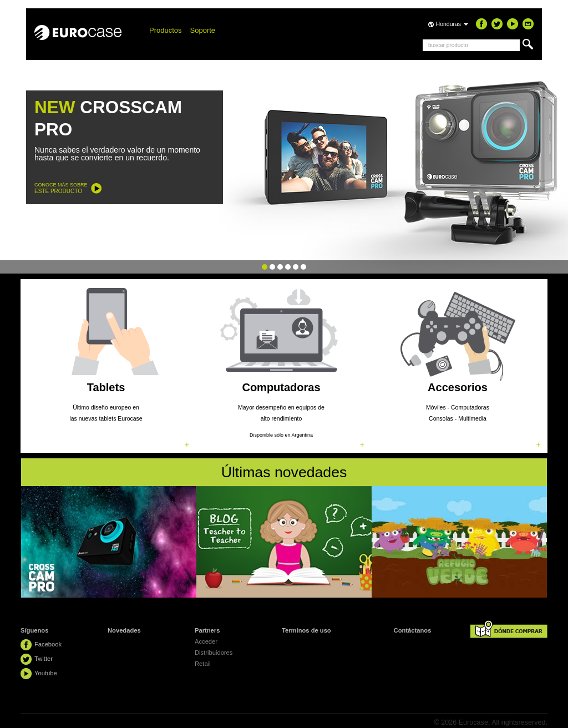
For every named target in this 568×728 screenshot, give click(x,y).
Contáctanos (413, 630)
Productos (166, 30)
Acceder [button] (206, 641)
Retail (203, 664)
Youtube (46, 673)
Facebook (48, 644)
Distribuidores (214, 653)
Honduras (452, 24)
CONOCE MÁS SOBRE (61, 188)
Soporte (203, 30)
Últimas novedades (284, 472)
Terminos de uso (306, 630)
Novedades (124, 630)
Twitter (44, 659)
